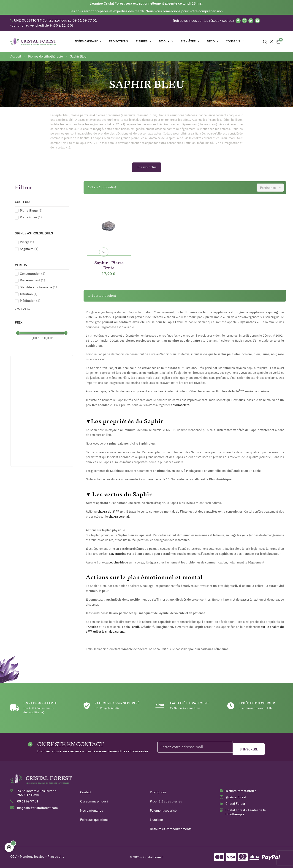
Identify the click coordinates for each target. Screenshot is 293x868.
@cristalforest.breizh (241, 791)
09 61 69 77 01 (28, 801)
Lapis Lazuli (131, 627)
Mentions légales (32, 857)
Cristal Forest (235, 804)
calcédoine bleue (116, 562)
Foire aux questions (94, 820)
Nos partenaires (92, 810)
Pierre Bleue (31, 211)
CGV (14, 857)
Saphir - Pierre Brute (109, 264)
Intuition (29, 294)
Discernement (33, 280)
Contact (86, 792)
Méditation (30, 301)
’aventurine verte (122, 554)
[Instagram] (244, 21)
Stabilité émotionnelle (38, 287)
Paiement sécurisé (163, 810)
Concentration (33, 274)
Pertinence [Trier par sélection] (272, 188)
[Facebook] (238, 21)
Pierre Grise (31, 217)
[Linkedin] (251, 21)
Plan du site (56, 857)
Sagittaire (29, 249)
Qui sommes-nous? (94, 801)
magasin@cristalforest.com (37, 808)
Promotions (158, 792)
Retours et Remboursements (171, 829)
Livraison (156, 820)
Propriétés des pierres (166, 801)
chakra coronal (119, 516)
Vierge (27, 242)
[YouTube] (257, 21)
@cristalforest (236, 797)
